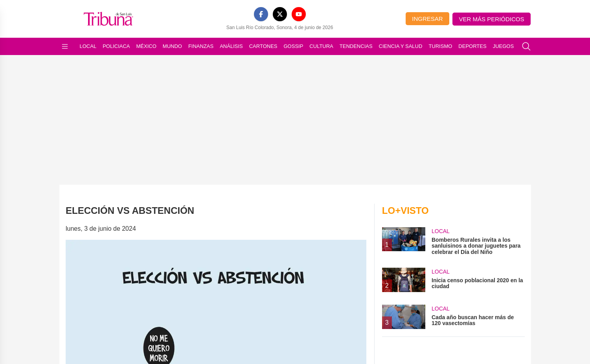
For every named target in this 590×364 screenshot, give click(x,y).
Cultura (321, 46)
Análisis (231, 46)
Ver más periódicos (492, 19)
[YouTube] (299, 14)
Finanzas (201, 46)
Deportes (472, 46)
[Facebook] (261, 14)
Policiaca (116, 46)
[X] (280, 14)
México (146, 46)
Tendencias (356, 46)
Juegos (503, 46)
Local (88, 46)
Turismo (440, 46)
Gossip (294, 46)
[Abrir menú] (65, 46)
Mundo (172, 46)
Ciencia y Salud (401, 46)
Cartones (263, 46)
